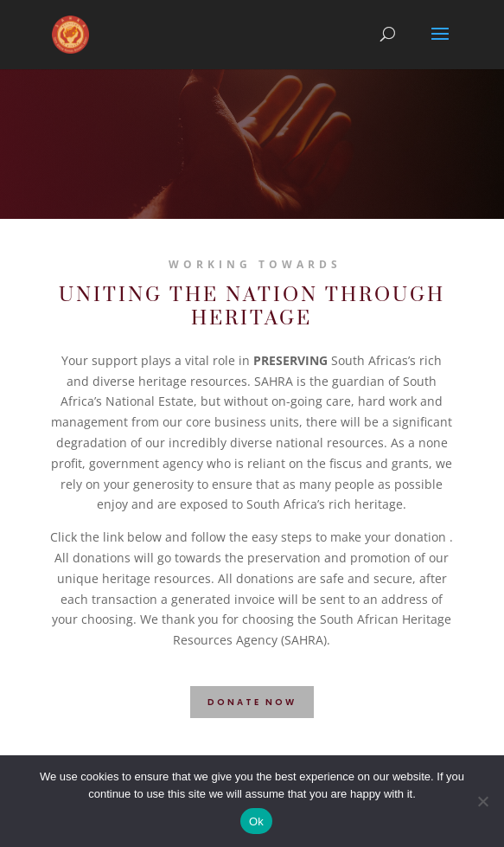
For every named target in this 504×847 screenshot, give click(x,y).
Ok (256, 821)
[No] (482, 801)
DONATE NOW (252, 702)
